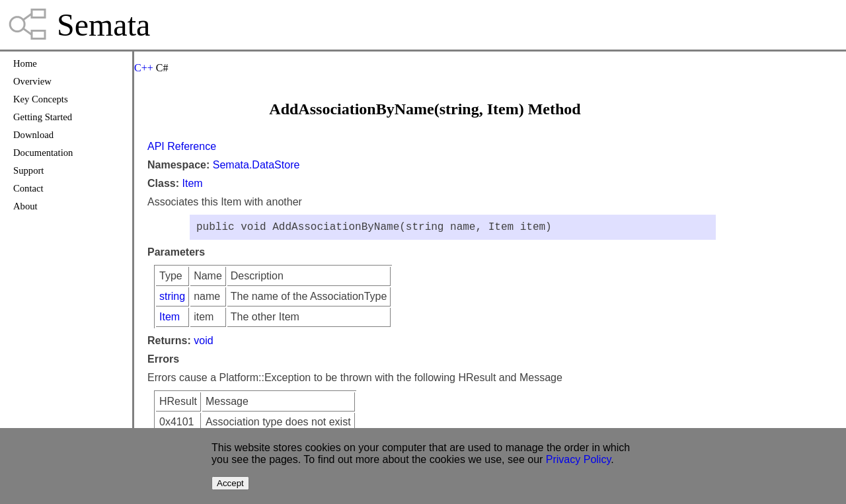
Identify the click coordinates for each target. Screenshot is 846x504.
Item (192, 183)
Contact (28, 188)
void (203, 343)
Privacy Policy (578, 459)
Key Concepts (41, 99)
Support (28, 170)
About (25, 206)
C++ (144, 68)
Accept (230, 483)
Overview (32, 81)
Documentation (43, 153)
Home (25, 63)
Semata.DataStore (256, 165)
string (172, 299)
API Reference (182, 146)
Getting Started (43, 117)
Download (33, 135)
